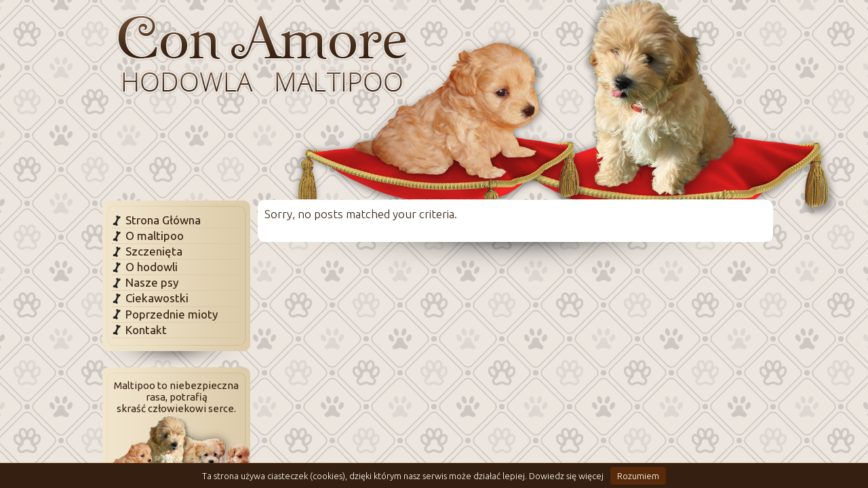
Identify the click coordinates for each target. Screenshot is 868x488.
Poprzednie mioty (172, 314)
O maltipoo (155, 236)
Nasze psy (152, 282)
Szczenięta (154, 251)
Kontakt (146, 330)
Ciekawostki (157, 298)
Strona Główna (163, 220)
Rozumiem (638, 476)
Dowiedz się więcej (566, 476)
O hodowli (152, 267)
